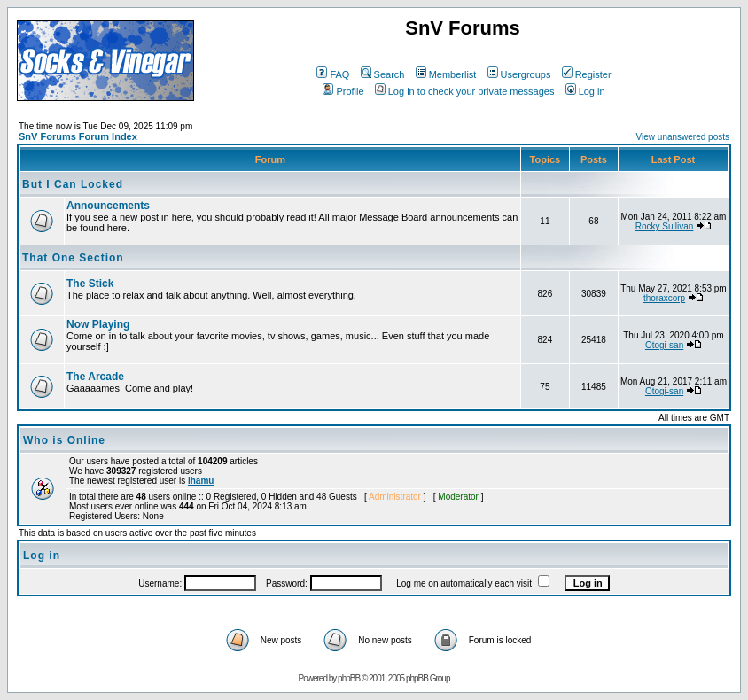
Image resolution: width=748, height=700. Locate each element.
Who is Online (64, 440)
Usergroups (519, 74)
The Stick (90, 284)
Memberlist (446, 74)
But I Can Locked (73, 184)
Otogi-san (664, 345)
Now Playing (98, 324)
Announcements (108, 206)
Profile (343, 91)
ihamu (201, 481)
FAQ (333, 74)
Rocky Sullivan (665, 226)
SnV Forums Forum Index (78, 136)
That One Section (73, 258)
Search (383, 74)
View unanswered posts (683, 137)
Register (587, 74)
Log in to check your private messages (465, 91)
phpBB (349, 678)
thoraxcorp (664, 298)
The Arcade (95, 377)
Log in (585, 91)
